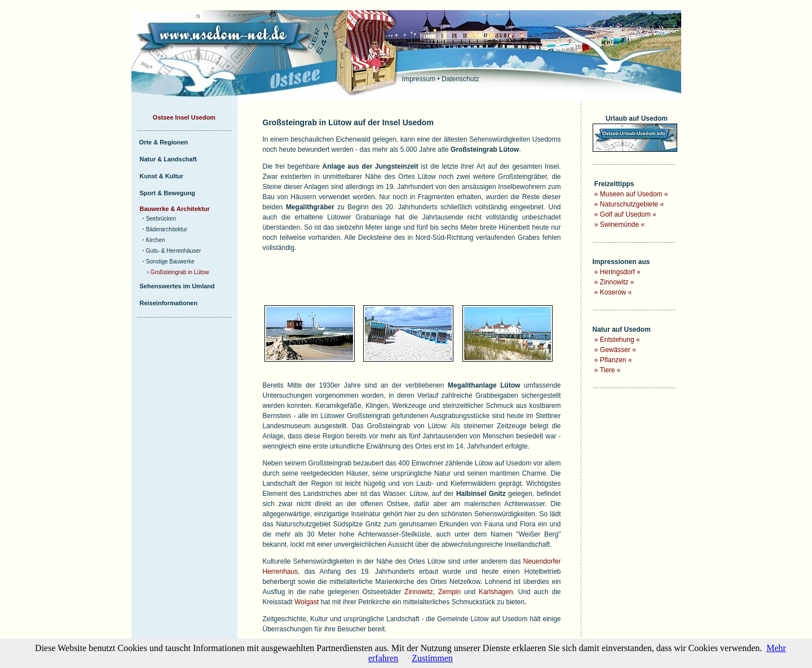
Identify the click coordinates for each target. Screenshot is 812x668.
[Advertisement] (395, 280)
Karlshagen (496, 592)
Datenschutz (460, 79)
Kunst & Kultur (162, 176)
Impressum (419, 79)
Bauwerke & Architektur (175, 209)
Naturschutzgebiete (629, 204)
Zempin (449, 592)
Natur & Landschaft (168, 159)
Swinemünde (619, 225)
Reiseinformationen (169, 303)
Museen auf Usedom (631, 194)
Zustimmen (432, 658)
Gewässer (615, 350)
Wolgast (306, 602)
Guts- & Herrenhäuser (174, 251)
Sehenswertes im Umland (177, 286)
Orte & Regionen (164, 142)
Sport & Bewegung (167, 193)
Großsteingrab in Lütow (180, 272)
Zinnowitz (419, 592)
